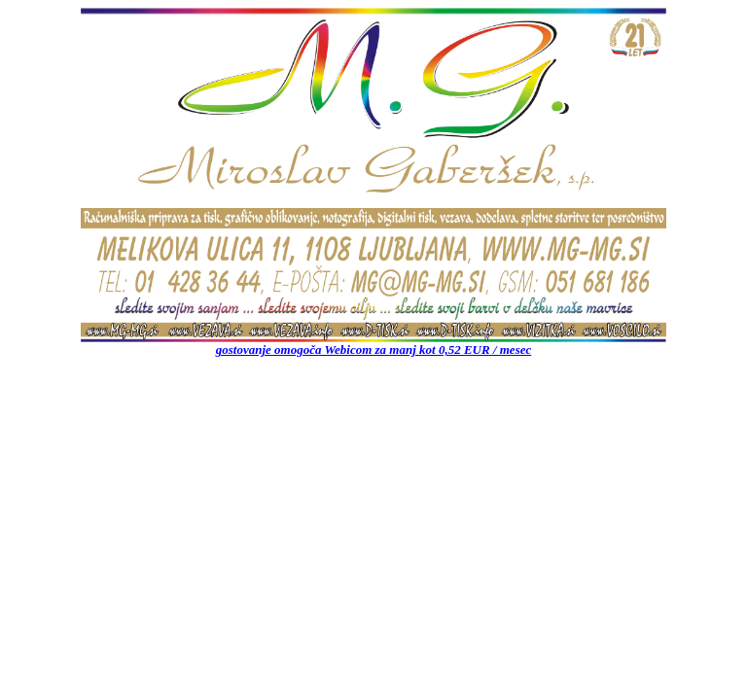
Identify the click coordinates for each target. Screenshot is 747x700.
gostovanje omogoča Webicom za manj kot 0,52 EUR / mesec (374, 350)
